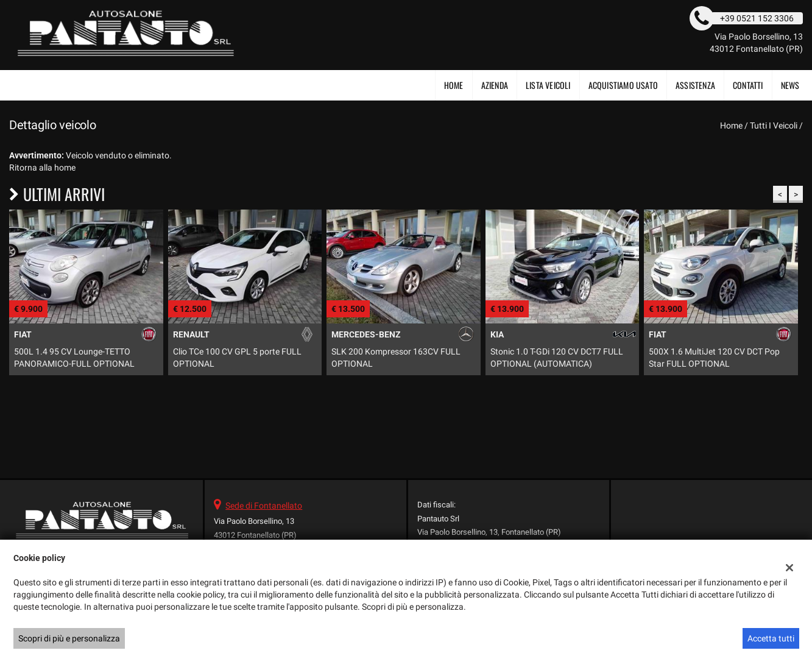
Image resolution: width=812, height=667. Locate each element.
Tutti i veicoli (774, 125)
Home (454, 85)
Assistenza (695, 85)
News (790, 85)
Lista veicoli (548, 85)
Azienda (495, 85)
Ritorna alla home (42, 168)
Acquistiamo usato (623, 85)
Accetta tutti (771, 638)
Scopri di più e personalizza (69, 638)
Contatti (748, 85)
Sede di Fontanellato (264, 506)
